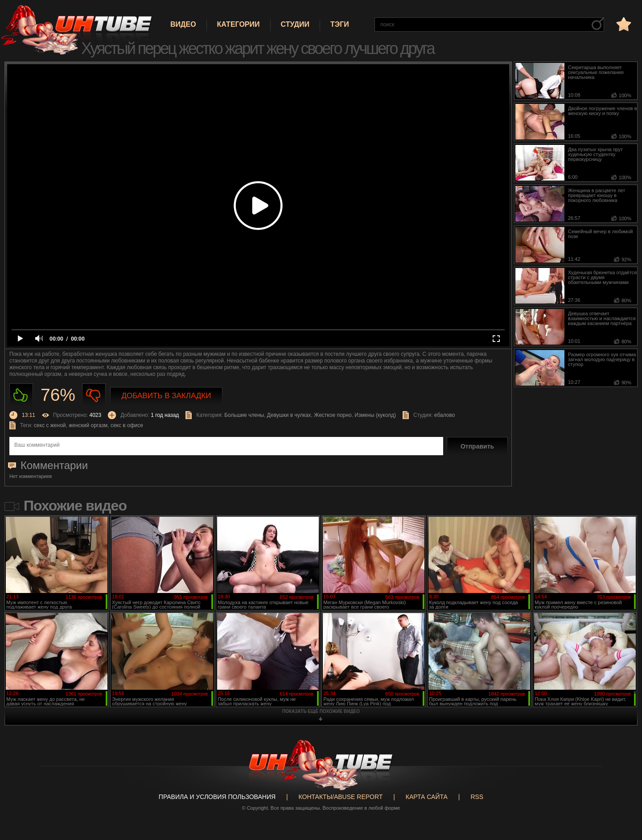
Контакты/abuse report (341, 797)
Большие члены (244, 415)
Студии (295, 24)
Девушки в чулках (289, 415)
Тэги (340, 24)
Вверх (622, 790)
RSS (477, 797)
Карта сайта (427, 797)
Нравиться (21, 395)
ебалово (445, 415)
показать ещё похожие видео (321, 711)
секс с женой (50, 425)
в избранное (623, 24)
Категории (239, 24)
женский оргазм (88, 425)
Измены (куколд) (375, 415)
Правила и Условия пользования (217, 797)
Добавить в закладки (167, 396)
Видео (183, 24)
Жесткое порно (333, 415)
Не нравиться (94, 395)
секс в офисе (127, 425)
